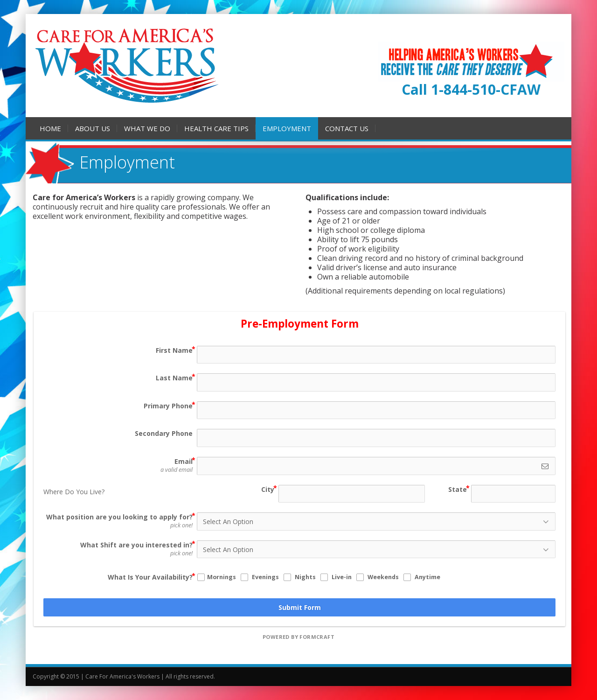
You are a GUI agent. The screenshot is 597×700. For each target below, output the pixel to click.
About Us (93, 128)
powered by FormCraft (298, 637)
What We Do (147, 128)
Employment (287, 128)
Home (50, 128)
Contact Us (347, 128)
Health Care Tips (216, 128)
